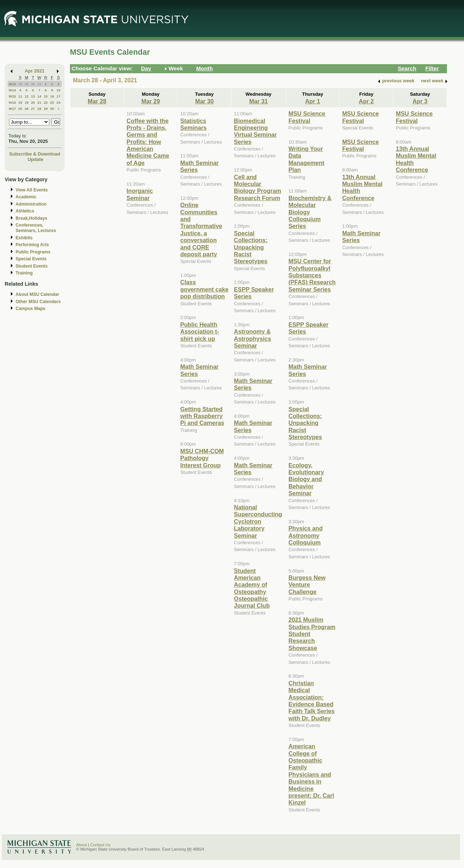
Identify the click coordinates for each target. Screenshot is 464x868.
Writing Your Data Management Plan (306, 159)
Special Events (31, 259)
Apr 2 (366, 101)
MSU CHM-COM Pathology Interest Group (202, 458)
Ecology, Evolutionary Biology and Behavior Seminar (306, 479)
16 (52, 96)
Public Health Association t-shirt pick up (200, 332)
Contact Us (100, 845)
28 (20, 84)
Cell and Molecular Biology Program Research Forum (257, 187)
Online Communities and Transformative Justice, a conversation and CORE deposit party (201, 230)
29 (27, 84)
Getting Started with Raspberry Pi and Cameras (202, 416)
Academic (26, 197)
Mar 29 (151, 101)
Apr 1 (313, 101)
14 (39, 96)
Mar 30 (204, 101)
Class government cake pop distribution (204, 289)
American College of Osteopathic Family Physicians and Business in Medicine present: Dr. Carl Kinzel (311, 774)
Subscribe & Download (35, 154)
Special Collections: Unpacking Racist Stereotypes (251, 247)
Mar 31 (258, 101)
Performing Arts (32, 245)
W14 (12, 90)
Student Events (32, 266)
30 (33, 84)
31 (39, 84)
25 (20, 109)
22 (46, 102)
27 (33, 109)
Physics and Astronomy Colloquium (306, 535)
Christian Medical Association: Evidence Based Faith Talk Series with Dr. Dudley (312, 701)
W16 (12, 102)
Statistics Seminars (193, 124)
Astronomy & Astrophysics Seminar (252, 338)
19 (27, 102)
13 (33, 96)
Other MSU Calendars (38, 302)
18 (20, 102)
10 (59, 90)
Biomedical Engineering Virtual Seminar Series (255, 131)
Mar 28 (97, 101)
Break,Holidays (32, 218)
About (82, 845)
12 (27, 96)
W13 (12, 84)
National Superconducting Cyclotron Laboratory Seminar (258, 521)
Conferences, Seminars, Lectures (36, 228)
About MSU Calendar (37, 294)
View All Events (32, 190)
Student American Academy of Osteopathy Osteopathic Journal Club (252, 588)
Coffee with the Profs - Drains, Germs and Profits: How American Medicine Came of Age (148, 142)
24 (59, 102)
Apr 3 (420, 101)
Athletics (25, 211)
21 (39, 102)
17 (59, 96)
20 (33, 102)
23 (52, 102)
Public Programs (33, 252)
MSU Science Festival (307, 117)
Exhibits (24, 238)
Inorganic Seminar (140, 194)
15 (46, 96)
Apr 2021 (35, 71)
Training (24, 273)
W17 (12, 109)
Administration (31, 204)
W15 (12, 96)
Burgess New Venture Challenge (307, 585)
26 (27, 109)
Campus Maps (30, 309)
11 (20, 96)
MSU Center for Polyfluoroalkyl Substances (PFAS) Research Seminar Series (312, 275)
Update (36, 159)
